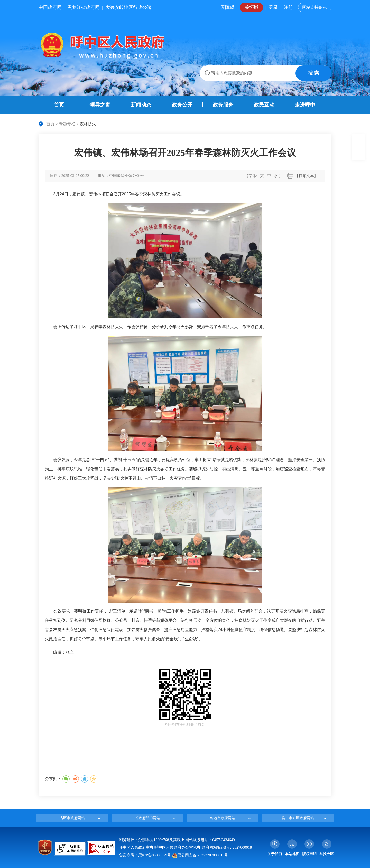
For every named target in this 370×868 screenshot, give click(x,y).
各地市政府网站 (223, 818)
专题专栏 (67, 124)
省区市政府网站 (72, 818)
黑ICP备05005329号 (155, 855)
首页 (50, 124)
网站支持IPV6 (315, 7)
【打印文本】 (306, 176)
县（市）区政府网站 (298, 818)
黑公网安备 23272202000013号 (200, 855)
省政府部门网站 (147, 818)
